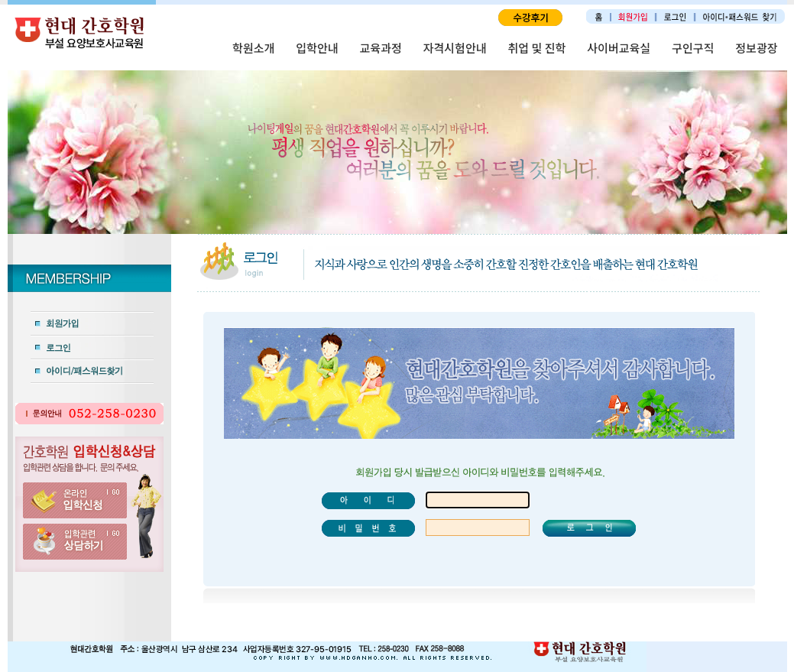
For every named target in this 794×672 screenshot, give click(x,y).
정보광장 (756, 48)
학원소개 (253, 48)
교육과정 (381, 48)
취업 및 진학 (537, 48)
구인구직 (693, 48)
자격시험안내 (455, 48)
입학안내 (317, 48)
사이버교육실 (619, 48)
